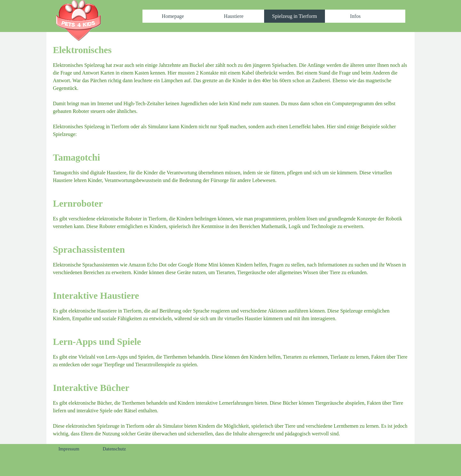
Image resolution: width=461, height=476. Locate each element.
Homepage (173, 16)
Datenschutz (114, 449)
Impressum (69, 449)
